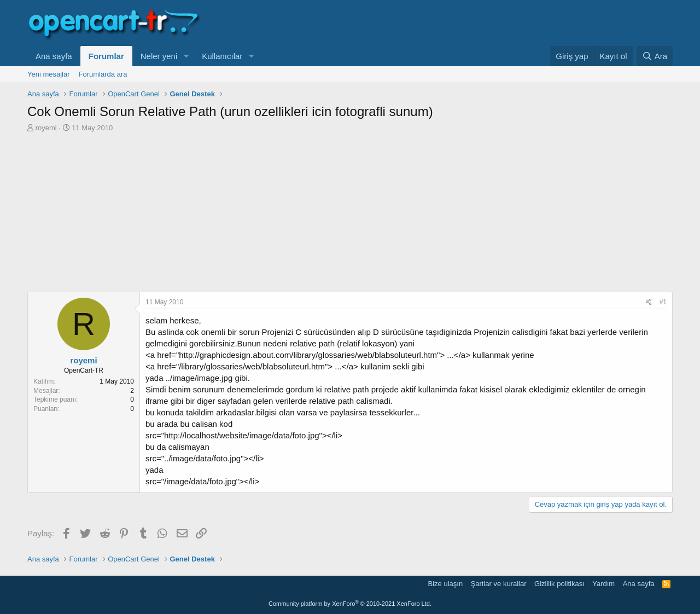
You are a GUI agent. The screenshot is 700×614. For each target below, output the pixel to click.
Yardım (603, 584)
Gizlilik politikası (559, 584)
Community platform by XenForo (350, 604)
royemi (46, 128)
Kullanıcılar (222, 56)
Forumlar (106, 56)
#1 (663, 302)
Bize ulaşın (446, 584)
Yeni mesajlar (49, 74)
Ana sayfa (54, 56)
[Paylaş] (649, 302)
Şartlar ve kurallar (499, 584)
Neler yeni (159, 56)
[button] (186, 56)
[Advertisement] (350, 215)
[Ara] (655, 56)
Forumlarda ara (103, 74)
